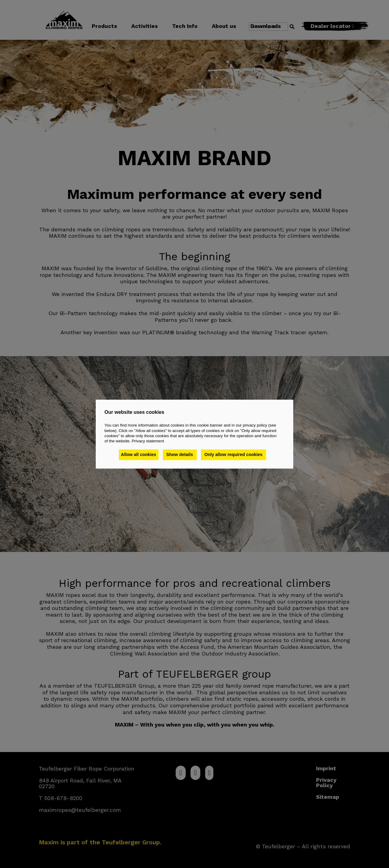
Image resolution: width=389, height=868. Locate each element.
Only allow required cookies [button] (235, 455)
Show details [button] (181, 455)
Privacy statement (148, 441)
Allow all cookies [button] (139, 455)
